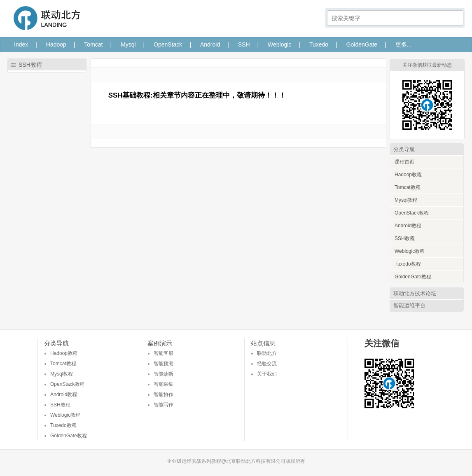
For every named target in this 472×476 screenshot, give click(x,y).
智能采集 (164, 384)
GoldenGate (362, 44)
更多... (404, 44)
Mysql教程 (406, 200)
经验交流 (267, 364)
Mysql (128, 44)
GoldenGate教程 (413, 277)
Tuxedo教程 (408, 264)
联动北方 (267, 353)
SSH (244, 44)
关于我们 (267, 374)
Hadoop (56, 44)
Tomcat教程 (408, 187)
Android (210, 44)
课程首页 (404, 162)
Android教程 (408, 226)
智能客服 (164, 353)
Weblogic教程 (410, 251)
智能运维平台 (409, 305)
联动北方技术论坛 (415, 293)
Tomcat (93, 44)
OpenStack (168, 44)
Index (21, 44)
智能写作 (164, 405)
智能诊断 (164, 374)
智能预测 (164, 364)
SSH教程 (405, 238)
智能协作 (164, 394)
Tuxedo (319, 44)
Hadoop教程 (408, 175)
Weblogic (279, 44)
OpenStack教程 (412, 213)
